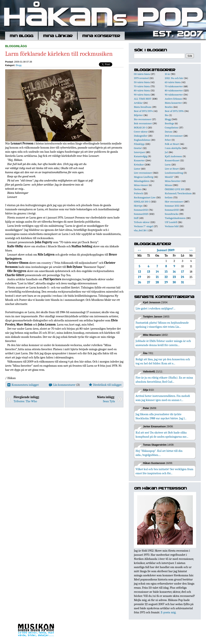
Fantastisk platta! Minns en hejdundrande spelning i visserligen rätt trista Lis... (162, 325)
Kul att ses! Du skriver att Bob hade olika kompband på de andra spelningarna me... (162, 435)
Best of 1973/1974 (143, 111)
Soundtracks (172, 214)
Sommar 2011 (172, 206)
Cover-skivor (141, 132)
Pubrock (138, 193)
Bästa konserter (173, 103)
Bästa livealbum (143, 107)
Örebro (138, 189)
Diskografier (141, 136)
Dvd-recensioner (174, 136)
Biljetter (138, 115)
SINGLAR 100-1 (142, 202)
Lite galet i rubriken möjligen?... (155, 308)
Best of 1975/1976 (174, 111)
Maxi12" (169, 177)
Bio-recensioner (143, 119)
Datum (169, 132)
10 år (167, 74)
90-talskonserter (174, 95)
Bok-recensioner (143, 123)
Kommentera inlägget (23, 385)
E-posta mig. (168, 612)
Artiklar (138, 103)
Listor (137, 169)
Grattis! (138, 148)
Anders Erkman (173, 99)
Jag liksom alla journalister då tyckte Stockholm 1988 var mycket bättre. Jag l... (161, 416)
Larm (168, 164)
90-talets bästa (142, 95)
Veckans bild (172, 226)
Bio (167, 115)
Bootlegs (169, 123)
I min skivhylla (173, 148)
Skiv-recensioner (174, 202)
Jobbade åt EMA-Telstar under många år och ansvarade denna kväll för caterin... (163, 343)
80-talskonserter (174, 90)
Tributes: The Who (25, 401)
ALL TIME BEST (143, 99)
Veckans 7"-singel (143, 226)
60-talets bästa (173, 82)
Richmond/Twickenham (178, 193)
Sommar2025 (141, 214)
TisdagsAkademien (175, 218)
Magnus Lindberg (144, 177)
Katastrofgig (141, 156)
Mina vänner (141, 185)
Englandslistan (142, 140)
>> (191, 250)
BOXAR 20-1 (140, 127)
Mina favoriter (173, 181)
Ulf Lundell (171, 222)
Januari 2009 (166, 250)
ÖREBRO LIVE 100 (175, 189)
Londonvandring (174, 173)
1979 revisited (141, 78)
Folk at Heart (172, 144)
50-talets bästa (142, 82)
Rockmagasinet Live (145, 197)
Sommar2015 (172, 210)
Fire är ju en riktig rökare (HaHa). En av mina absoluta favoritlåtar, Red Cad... (164, 380)
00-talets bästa (142, 74)
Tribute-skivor (142, 222)
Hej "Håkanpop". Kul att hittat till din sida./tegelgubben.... (159, 453)
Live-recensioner (143, 173)
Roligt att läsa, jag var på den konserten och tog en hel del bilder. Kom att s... (163, 361)
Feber (168, 140)
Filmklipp (139, 144)
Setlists (169, 197)
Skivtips (138, 206)
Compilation (171, 127)
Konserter (139, 160)
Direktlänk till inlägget (105, 385)
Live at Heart (172, 169)
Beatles (169, 107)
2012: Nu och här (174, 78)
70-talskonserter (174, 86)
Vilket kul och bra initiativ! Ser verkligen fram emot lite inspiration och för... (164, 471)
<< (140, 250)
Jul (166, 152)
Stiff (136, 218)
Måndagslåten (142, 181)
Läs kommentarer (62, 385)
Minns (168, 185)
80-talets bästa (142, 90)
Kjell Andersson (173, 156)
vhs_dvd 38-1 (141, 230)
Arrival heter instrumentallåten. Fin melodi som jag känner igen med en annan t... (163, 398)
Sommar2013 (141, 210)
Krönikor (139, 164)
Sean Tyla (109, 401)
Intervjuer (139, 152)
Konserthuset (172, 160)
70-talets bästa (142, 86)
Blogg (19, 65)
